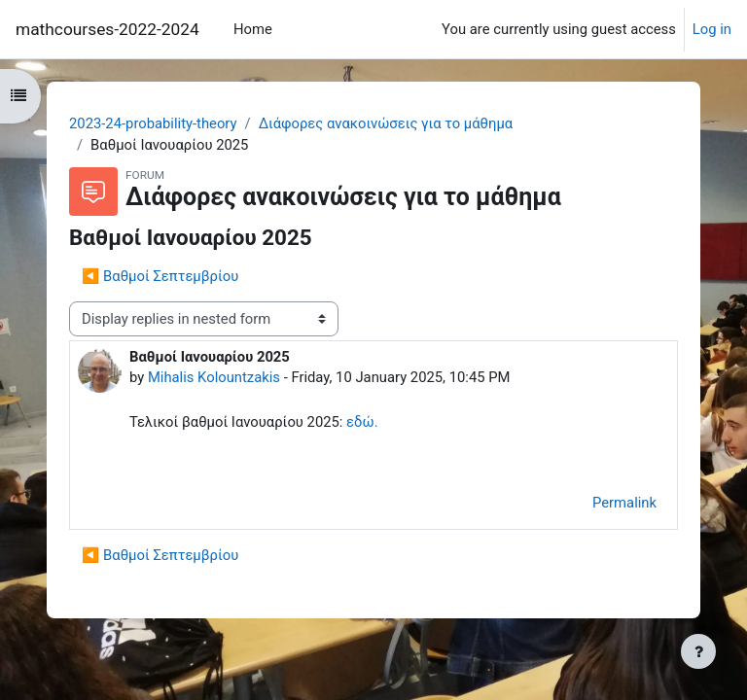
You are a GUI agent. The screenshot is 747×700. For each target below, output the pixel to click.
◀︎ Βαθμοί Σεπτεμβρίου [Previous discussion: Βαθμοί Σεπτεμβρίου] (160, 276)
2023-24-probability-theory (153, 123)
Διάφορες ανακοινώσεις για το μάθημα (386, 123)
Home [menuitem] (253, 29)
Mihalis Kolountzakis (214, 377)
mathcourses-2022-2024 (107, 29)
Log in (712, 29)
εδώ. (362, 422)
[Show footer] (698, 651)
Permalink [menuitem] (624, 503)
